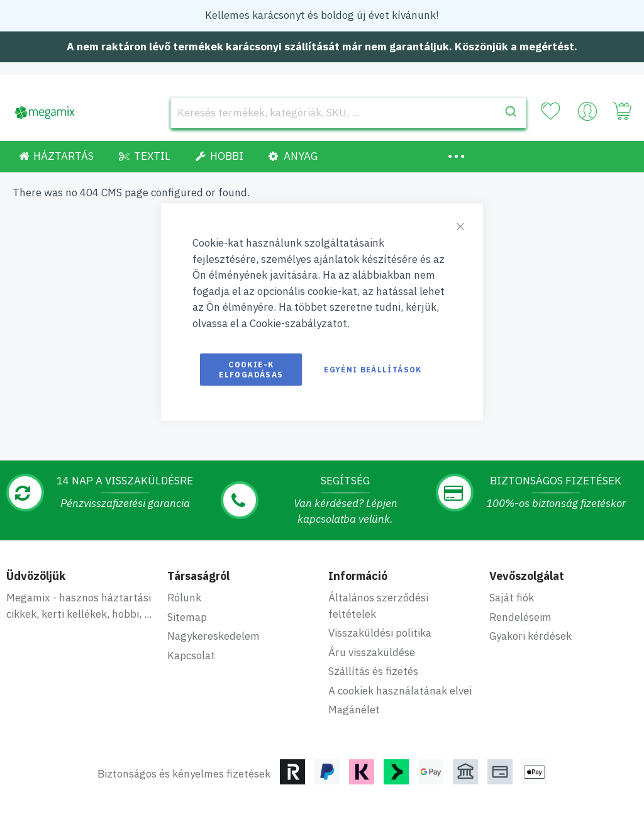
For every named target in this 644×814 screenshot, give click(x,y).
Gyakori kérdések (530, 636)
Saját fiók (512, 598)
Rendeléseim (520, 617)
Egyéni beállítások (373, 370)
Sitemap (187, 617)
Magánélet (354, 710)
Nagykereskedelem (214, 636)
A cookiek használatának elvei (400, 691)
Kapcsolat (191, 655)
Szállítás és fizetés (373, 671)
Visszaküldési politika (380, 633)
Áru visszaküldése (372, 652)
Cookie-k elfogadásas (251, 370)
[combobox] (348, 113)
